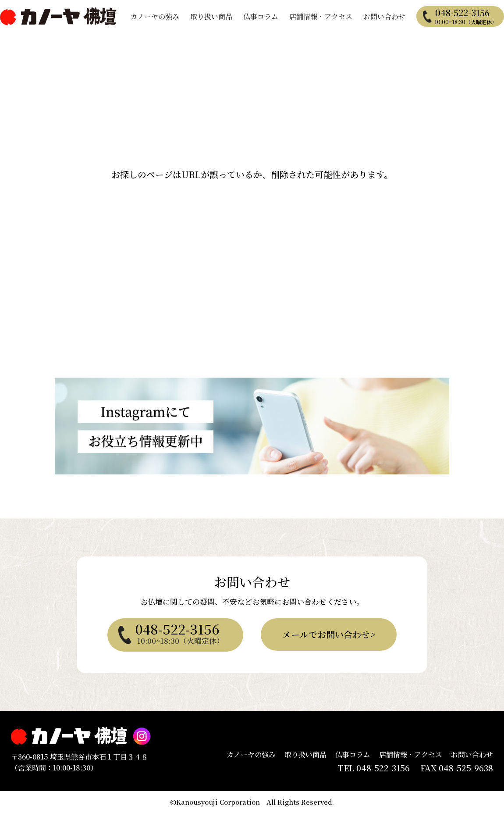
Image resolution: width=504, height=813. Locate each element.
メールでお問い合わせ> (329, 634)
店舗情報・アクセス (321, 16)
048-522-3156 (464, 16)
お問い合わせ (384, 16)
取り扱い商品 (211, 16)
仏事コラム (261, 16)
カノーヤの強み (155, 16)
